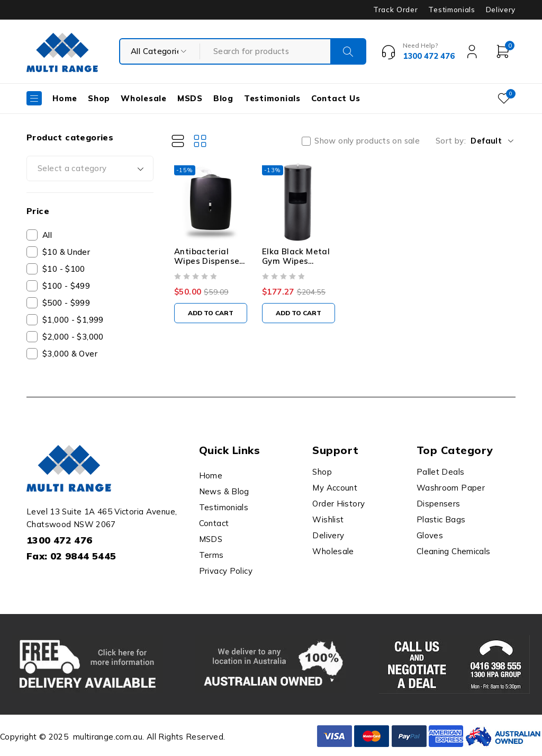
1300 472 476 (60, 540)
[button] (214, 319)
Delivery (501, 10)
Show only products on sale (367, 141)
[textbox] (90, 168)
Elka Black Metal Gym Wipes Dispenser (302, 267)
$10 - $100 (64, 269)
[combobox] (90, 168)
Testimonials (451, 10)
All (47, 235)
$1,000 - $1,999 (73, 320)
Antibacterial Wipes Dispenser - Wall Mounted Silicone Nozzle (211, 272)
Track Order (395, 10)
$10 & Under (66, 252)
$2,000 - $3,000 (73, 337)
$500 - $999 (66, 303)
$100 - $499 (66, 286)
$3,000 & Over (70, 354)
